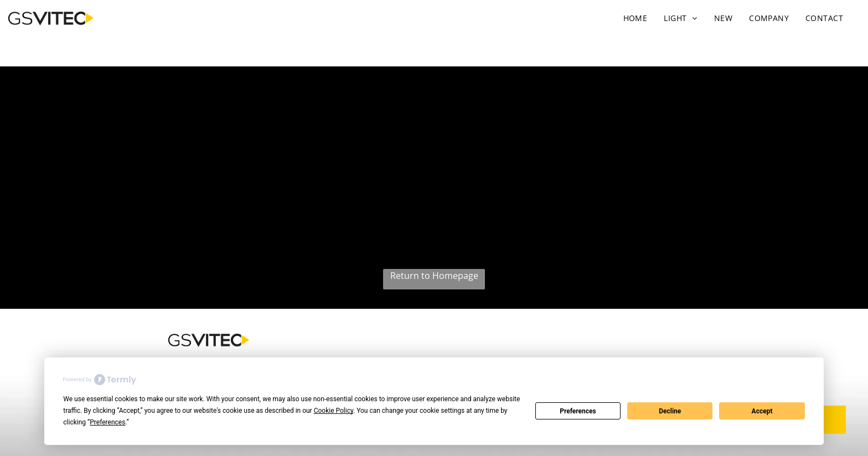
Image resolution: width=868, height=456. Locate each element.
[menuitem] (635, 18)
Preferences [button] (107, 422)
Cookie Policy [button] (334, 411)
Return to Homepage (434, 276)
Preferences (578, 411)
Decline (670, 411)
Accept (762, 411)
